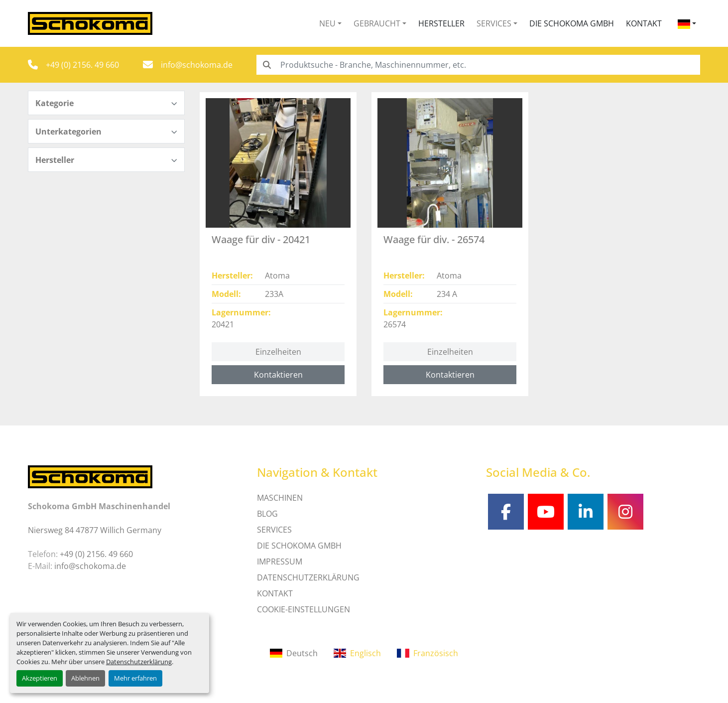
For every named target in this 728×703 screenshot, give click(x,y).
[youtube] (546, 512)
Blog (267, 514)
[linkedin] (586, 512)
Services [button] (494, 23)
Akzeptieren (40, 678)
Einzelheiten (278, 352)
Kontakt (644, 23)
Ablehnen (85, 678)
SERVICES (274, 530)
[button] (330, 23)
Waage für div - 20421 (261, 239)
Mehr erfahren (135, 678)
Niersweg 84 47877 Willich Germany (95, 530)
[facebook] (506, 512)
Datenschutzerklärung (139, 662)
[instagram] (625, 512)
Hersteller (441, 23)
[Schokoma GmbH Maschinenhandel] (90, 476)
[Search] (478, 65)
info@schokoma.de (197, 65)
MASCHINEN (280, 498)
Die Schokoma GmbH (572, 23)
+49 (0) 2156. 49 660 (82, 65)
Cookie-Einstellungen (303, 609)
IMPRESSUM (280, 562)
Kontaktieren (278, 375)
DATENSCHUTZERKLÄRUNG (308, 577)
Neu (327, 23)
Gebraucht (377, 23)
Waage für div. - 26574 (434, 239)
